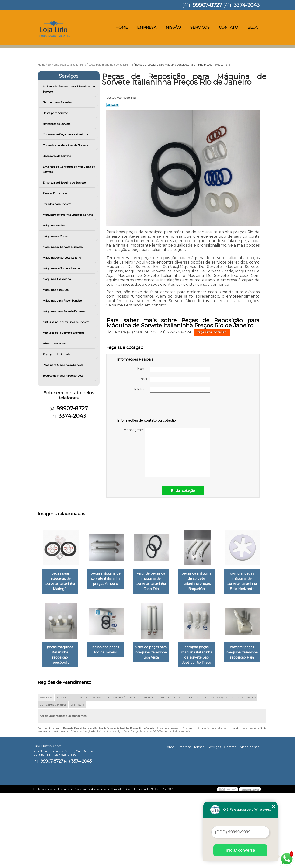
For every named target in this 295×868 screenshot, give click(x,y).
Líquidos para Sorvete (57, 204)
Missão (173, 27)
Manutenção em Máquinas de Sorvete (68, 215)
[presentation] (147, 406)
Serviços (200, 27)
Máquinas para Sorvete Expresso (65, 311)
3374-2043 (247, 5)
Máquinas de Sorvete (57, 236)
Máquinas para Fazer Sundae (62, 300)
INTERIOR (150, 772)
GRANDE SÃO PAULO (124, 772)
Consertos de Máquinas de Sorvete (66, 145)
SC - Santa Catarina (53, 779)
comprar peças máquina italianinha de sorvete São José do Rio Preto (61, 729)
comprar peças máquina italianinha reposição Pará (108, 727)
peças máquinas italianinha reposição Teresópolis (108, 653)
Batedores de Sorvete (57, 124)
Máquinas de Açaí (55, 225)
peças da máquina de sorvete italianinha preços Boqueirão (203, 582)
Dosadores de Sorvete (57, 156)
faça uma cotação (212, 332)
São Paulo (77, 779)
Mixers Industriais (54, 343)
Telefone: (172, 390)
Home (122, 27)
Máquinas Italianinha (57, 279)
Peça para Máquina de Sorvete (63, 365)
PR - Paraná (198, 772)
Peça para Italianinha (57, 354)
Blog (253, 27)
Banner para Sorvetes (57, 102)
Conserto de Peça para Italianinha (66, 134)
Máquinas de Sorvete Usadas (62, 268)
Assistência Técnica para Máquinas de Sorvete (69, 89)
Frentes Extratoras (55, 193)
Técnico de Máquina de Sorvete (63, 376)
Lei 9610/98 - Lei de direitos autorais (169, 806)
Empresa (147, 27)
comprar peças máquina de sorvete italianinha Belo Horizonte (61, 656)
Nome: (174, 369)
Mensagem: (167, 452)
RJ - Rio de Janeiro (243, 772)
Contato (229, 27)
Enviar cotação (183, 491)
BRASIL (62, 772)
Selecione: (46, 772)
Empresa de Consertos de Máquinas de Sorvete (69, 169)
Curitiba (76, 772)
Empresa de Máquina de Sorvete (64, 182)
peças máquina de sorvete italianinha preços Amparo (108, 579)
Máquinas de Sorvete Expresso (63, 247)
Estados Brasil (95, 772)
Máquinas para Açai (56, 290)
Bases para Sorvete (56, 113)
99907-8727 (207, 5)
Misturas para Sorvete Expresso (64, 333)
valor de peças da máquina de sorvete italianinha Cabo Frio (156, 579)
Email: (174, 380)
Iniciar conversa (240, 850)
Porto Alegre (218, 772)
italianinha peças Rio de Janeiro (156, 650)
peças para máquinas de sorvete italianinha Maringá (61, 582)
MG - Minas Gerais (173, 772)
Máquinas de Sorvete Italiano (62, 258)
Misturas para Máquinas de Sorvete (66, 322)
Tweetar (113, 105)
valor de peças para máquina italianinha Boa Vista (203, 653)
